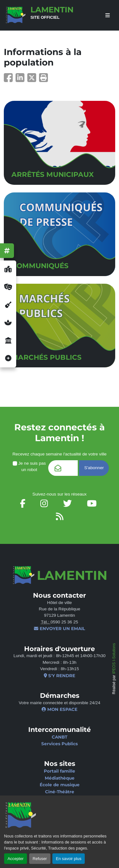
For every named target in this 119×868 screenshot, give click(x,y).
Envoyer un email (60, 628)
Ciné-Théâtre (60, 792)
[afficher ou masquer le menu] (108, 15)
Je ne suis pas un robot (29, 466)
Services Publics (60, 744)
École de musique (60, 785)
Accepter (16, 859)
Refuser (40, 859)
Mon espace (60, 709)
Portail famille (60, 771)
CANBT (60, 737)
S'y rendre (60, 676)
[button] (43, 80)
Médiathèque (60, 778)
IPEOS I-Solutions (114, 659)
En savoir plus (69, 859)
